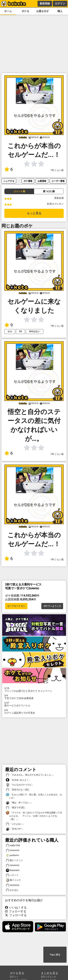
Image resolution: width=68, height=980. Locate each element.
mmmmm (13, 850)
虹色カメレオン (55, 204)
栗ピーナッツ (14, 860)
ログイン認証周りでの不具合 (34, 711)
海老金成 (59, 198)
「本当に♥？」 (15, 829)
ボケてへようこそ (52, 606)
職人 (60, 11)
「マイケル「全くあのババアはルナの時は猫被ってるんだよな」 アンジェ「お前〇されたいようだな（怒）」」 (34, 816)
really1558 (13, 846)
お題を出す (43, 11)
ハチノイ (12, 875)
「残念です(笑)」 (16, 808)
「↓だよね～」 (15, 824)
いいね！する (16, 908)
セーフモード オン (16, 606)
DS (20, 331)
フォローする (16, 911)
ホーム (8, 11)
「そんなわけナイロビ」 (20, 785)
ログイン (60, 3)
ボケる (25, 11)
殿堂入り (14, 977)
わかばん (12, 890)
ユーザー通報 (58, 181)
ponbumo (12, 855)
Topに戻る (55, 955)
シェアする (9, 181)
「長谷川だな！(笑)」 (18, 790)
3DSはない (35, 331)
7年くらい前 (57, 170)
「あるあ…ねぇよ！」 (18, 780)
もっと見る (34, 213)
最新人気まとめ (48, 977)
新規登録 (45, 3)
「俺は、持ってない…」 (19, 803)
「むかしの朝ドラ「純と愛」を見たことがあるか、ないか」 (34, 796)
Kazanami (13, 870)
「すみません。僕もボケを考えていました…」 (30, 775)
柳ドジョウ (13, 880)
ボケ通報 (28, 181)
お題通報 (42, 181)
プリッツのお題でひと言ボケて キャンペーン (34, 690)
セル (10, 331)
